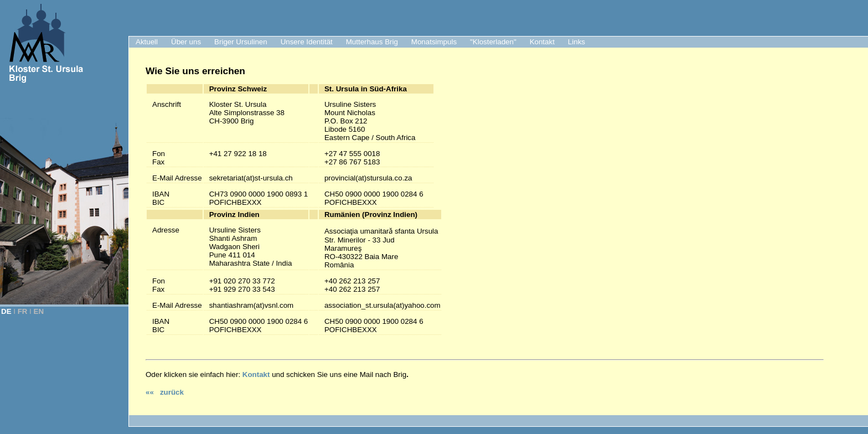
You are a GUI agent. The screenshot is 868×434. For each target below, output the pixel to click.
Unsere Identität (307, 42)
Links (577, 42)
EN (39, 311)
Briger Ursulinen (241, 42)
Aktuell (147, 42)
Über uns (186, 42)
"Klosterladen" (493, 42)
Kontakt (542, 42)
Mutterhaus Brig (372, 42)
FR (23, 311)
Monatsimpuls (434, 42)
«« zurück (165, 392)
